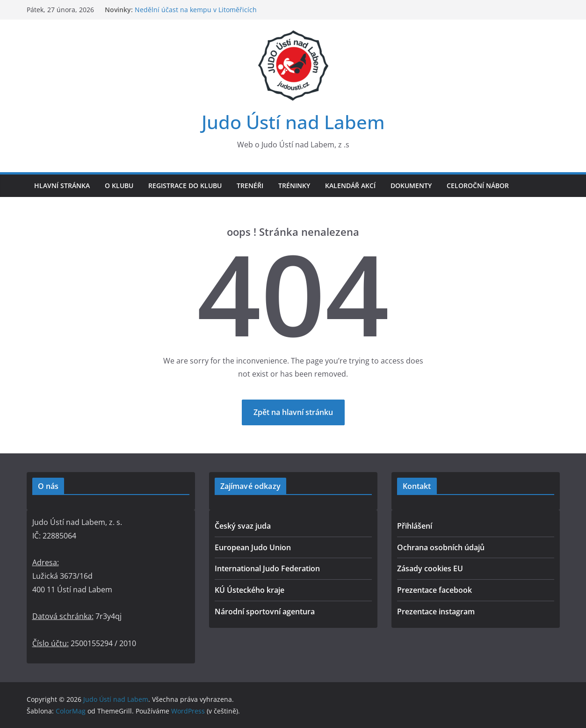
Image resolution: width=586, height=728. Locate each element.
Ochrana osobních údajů (441, 547)
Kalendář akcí (350, 186)
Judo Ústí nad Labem (293, 122)
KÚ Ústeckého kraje (250, 590)
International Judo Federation (267, 568)
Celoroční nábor (478, 186)
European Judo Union (253, 547)
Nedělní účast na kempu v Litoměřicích (196, 10)
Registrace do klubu (185, 186)
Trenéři (250, 186)
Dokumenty (411, 186)
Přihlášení (415, 526)
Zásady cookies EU (430, 568)
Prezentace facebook (434, 590)
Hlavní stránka (62, 186)
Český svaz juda (243, 526)
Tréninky (294, 186)
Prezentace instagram (436, 612)
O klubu (119, 186)
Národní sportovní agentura (265, 612)
